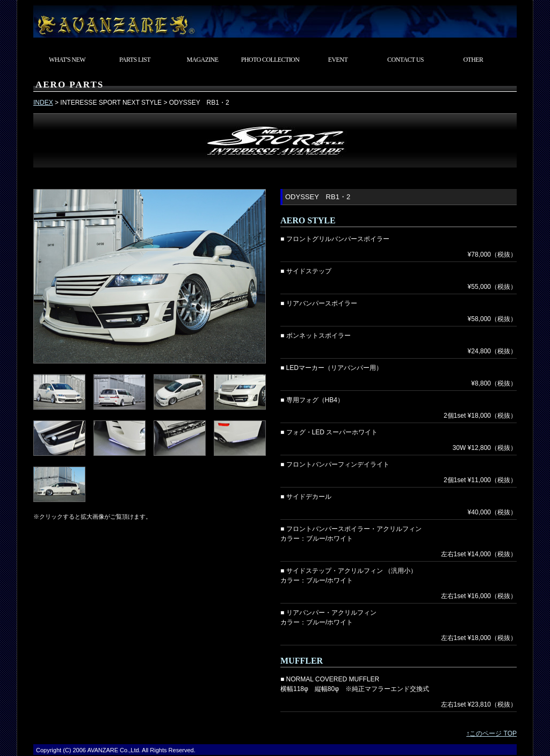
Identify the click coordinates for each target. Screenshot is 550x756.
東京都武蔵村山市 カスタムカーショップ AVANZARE (275, 19)
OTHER (473, 60)
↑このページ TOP (491, 733)
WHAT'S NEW (67, 60)
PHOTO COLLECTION (270, 60)
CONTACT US (406, 60)
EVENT (338, 60)
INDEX (43, 103)
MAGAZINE (202, 60)
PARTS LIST (135, 60)
